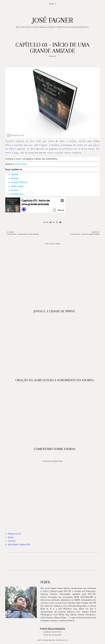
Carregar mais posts (52, 632)
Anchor (15, 190)
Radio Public (18, 186)
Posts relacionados (52, 635)
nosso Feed (21, 164)
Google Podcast (19, 182)
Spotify (15, 174)
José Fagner (53, 20)
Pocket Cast (17, 194)
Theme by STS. (62, 640)
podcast (53, 56)
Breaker (15, 178)
